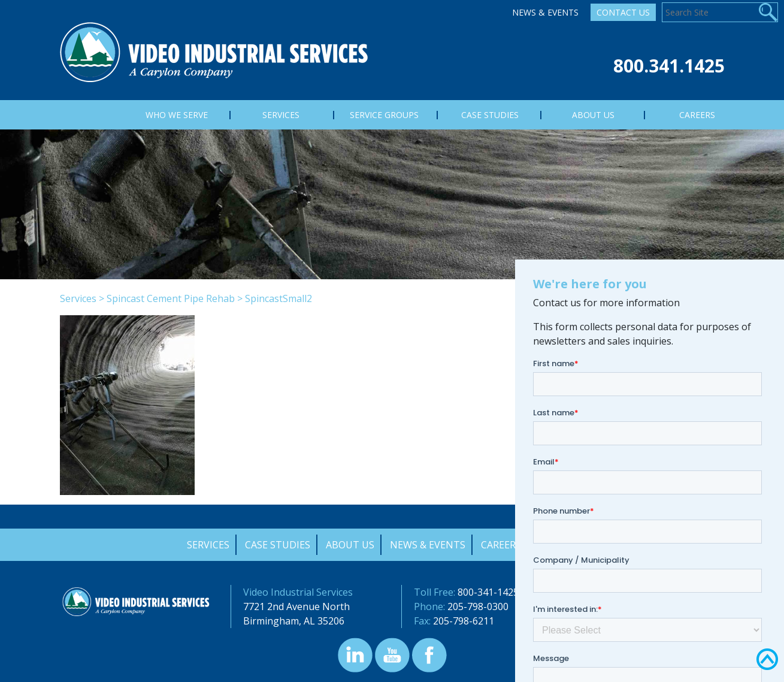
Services (78, 298)
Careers (501, 545)
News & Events (545, 12)
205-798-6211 (464, 621)
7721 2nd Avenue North (296, 606)
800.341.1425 (669, 66)
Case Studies (278, 545)
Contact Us (623, 12)
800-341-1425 (488, 592)
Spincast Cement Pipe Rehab (171, 298)
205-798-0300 (478, 606)
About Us (350, 545)
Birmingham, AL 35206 (294, 621)
